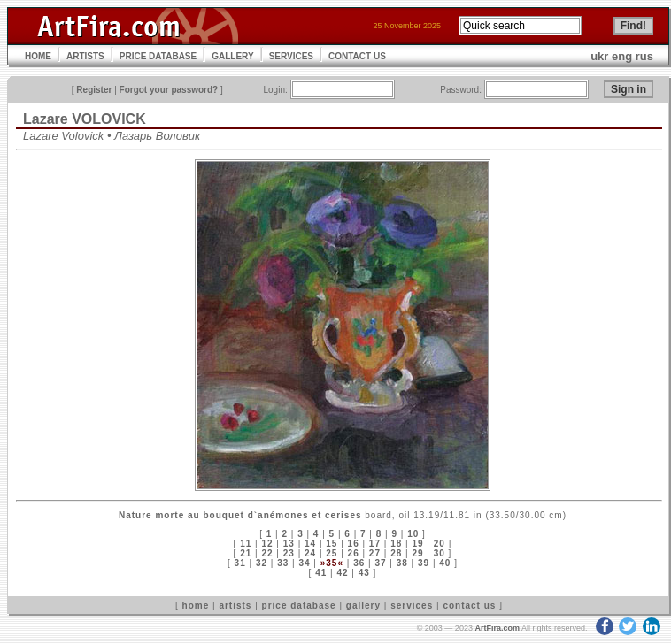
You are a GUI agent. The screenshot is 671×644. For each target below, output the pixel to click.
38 (402, 563)
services (412, 606)
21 (246, 553)
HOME (38, 56)
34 (304, 563)
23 (289, 553)
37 (380, 563)
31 (240, 563)
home (196, 606)
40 (445, 563)
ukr (599, 56)
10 (413, 534)
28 (396, 553)
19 (417, 544)
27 (375, 553)
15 (332, 544)
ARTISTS (85, 56)
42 (342, 573)
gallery (363, 606)
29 (417, 553)
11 (246, 544)
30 (440, 553)
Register (94, 90)
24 (310, 553)
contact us (469, 606)
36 (359, 563)
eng (622, 56)
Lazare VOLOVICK (85, 119)
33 (283, 563)
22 (267, 553)
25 (332, 553)
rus (644, 56)
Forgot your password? (169, 90)
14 (310, 544)
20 (440, 544)
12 (267, 544)
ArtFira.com (497, 628)
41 (321, 573)
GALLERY (232, 56)
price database (299, 606)
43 (364, 573)
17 (375, 544)
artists (235, 606)
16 (354, 544)
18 (396, 544)
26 (354, 553)
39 (424, 563)
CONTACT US (357, 56)
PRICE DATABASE (158, 56)
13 (289, 544)
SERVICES (291, 56)
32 (262, 563)
